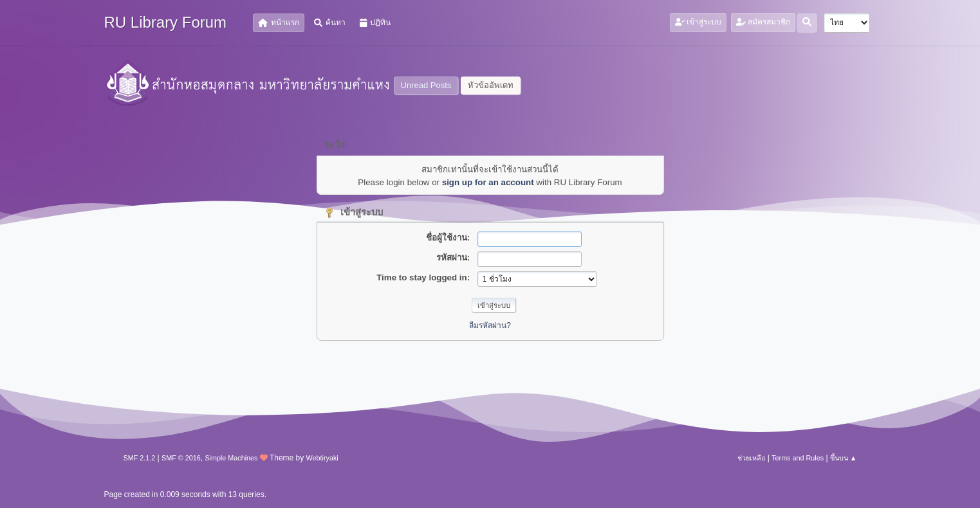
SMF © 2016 (181, 458)
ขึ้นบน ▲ (844, 458)
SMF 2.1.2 (140, 458)
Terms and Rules (798, 458)
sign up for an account (488, 182)
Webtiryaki (322, 458)
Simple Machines (231, 458)
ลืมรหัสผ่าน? (490, 325)
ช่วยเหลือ (751, 458)
